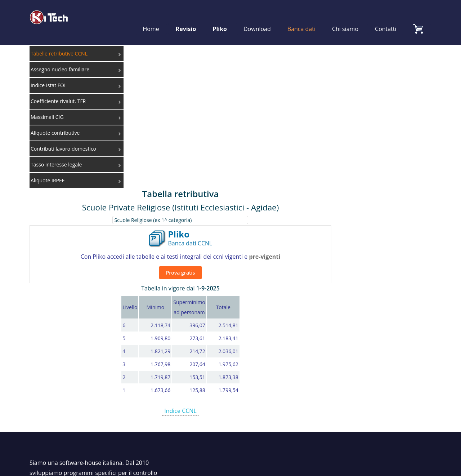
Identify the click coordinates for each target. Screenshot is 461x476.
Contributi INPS (370, 365)
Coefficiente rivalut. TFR (381, 345)
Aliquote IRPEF (369, 386)
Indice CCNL (282, 258)
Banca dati (301, 19)
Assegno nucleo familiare (383, 325)
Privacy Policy (416, 432)
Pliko (220, 19)
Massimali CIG (369, 355)
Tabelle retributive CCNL (382, 315)
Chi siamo (345, 19)
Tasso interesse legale (379, 375)
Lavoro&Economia (374, 396)
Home (151, 19)
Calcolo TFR (275, 345)
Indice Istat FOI (370, 335)
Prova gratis (282, 120)
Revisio (186, 19)
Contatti (386, 19)
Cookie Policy (376, 432)
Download (257, 19)
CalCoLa (270, 335)
